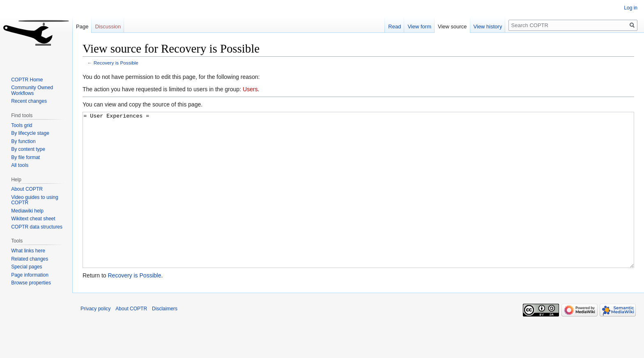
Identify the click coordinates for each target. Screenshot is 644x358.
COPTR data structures (37, 227)
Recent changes (29, 101)
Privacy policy (95, 340)
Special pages (26, 267)
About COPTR (27, 189)
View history (488, 27)
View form (419, 27)
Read (394, 27)
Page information (30, 275)
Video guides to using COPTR (35, 200)
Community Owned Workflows (32, 90)
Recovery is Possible (116, 63)
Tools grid (22, 125)
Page (82, 27)
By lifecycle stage (30, 133)
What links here (28, 251)
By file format (25, 157)
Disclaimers (165, 340)
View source (452, 27)
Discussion (108, 27)
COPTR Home (27, 80)
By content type (28, 149)
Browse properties (31, 283)
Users (250, 89)
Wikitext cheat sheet (33, 219)
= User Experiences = (358, 205)
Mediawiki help (27, 211)
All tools (20, 165)
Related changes (30, 259)
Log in (631, 8)
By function (23, 141)
